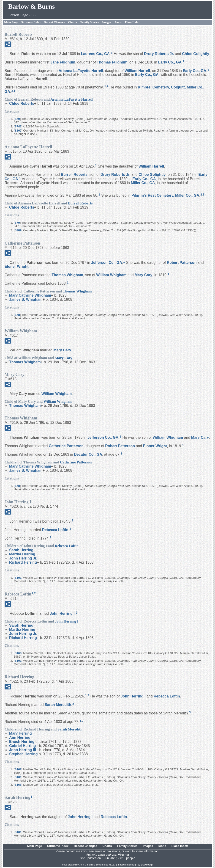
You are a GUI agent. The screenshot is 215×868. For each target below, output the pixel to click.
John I (62, 613)
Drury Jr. (159, 54)
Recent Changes (54, 22)
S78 (17, 315)
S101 (18, 578)
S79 (17, 119)
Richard (23, 562)
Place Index (132, 22)
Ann (20, 737)
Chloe (196, 54)
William (137, 70)
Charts (72, 22)
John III (23, 750)
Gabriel (22, 746)
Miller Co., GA (143, 183)
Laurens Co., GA (95, 54)
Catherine (66, 446)
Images (107, 22)
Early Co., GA (170, 62)
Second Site (102, 865)
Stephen (23, 754)
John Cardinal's (87, 865)
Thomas (112, 62)
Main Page (11, 22)
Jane (63, 62)
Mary (143, 275)
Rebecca (55, 530)
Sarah (21, 550)
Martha (22, 554)
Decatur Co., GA (88, 454)
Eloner (17, 266)
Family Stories (90, 22)
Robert (182, 262)
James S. (26, 299)
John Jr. (23, 558)
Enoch (22, 742)
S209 (18, 230)
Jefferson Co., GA (107, 262)
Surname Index (31, 22)
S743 (18, 126)
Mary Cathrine (30, 295)
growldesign (147, 865)
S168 (18, 653)
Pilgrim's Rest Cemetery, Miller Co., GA (165, 195)
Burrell (74, 175)
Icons (118, 22)
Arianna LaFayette (81, 70)
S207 (18, 131)
